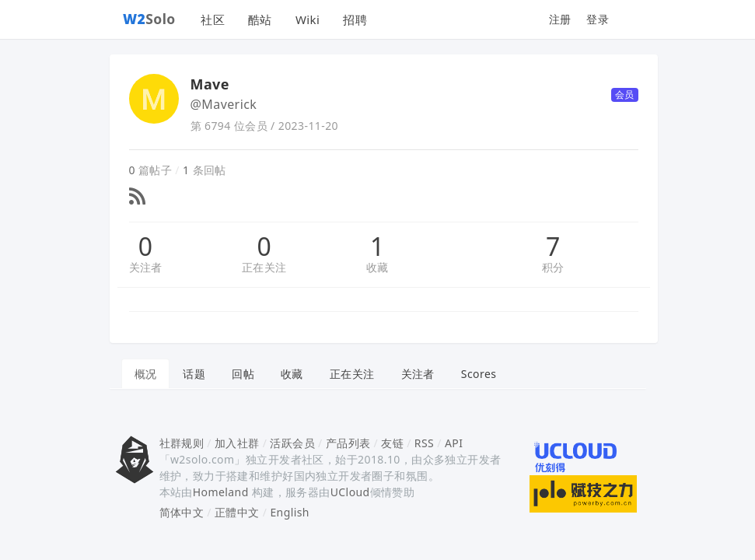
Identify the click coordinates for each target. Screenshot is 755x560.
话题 (194, 374)
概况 (146, 374)
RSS (424, 443)
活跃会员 (292, 443)
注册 (560, 19)
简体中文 (182, 512)
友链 (392, 443)
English (290, 512)
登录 (598, 19)
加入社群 (237, 443)
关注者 (146, 267)
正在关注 (264, 267)
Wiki (308, 19)
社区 (213, 19)
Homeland (221, 492)
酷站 (260, 19)
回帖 (243, 374)
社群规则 (182, 443)
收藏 (377, 267)
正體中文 (237, 512)
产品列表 (348, 443)
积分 (553, 267)
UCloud (350, 492)
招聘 (355, 19)
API (454, 443)
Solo (149, 19)
